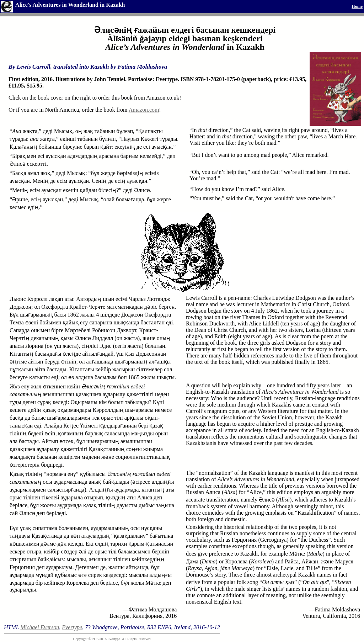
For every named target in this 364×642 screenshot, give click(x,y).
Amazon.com (144, 110)
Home (357, 6)
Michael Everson (40, 627)
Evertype (72, 627)
